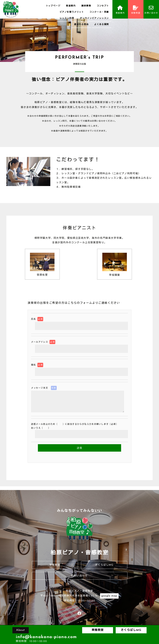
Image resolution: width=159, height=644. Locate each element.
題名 (37, 365)
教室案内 (71, 6)
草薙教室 (55, 565)
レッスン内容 (67, 18)
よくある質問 (102, 25)
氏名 (37, 319)
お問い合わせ (151, 10)
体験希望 (136, 10)
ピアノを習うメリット (72, 12)
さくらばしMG (104, 565)
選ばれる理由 (81, 25)
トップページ (53, 6)
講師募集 (86, 6)
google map (109, 596)
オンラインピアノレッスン (94, 18)
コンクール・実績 (99, 12)
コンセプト (103, 6)
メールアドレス (43, 342)
